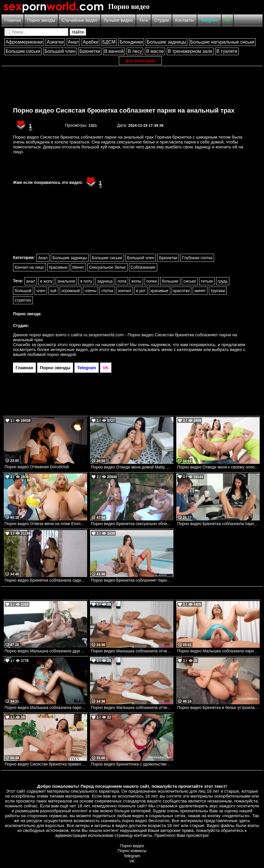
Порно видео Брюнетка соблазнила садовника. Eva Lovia (46, 580)
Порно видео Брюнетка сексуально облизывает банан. (132, 524)
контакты (143, 835)
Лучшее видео (118, 20)
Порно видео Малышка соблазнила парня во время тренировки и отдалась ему (218, 651)
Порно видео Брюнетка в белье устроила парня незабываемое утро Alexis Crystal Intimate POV (218, 708)
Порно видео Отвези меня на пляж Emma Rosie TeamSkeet (46, 524)
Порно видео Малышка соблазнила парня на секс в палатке (46, 708)
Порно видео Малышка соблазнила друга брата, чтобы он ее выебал (46, 651)
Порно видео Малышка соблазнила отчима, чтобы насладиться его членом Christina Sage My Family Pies (132, 651)
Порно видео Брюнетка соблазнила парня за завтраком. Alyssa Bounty (218, 524)
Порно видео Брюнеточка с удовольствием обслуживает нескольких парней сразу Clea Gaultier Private (132, 764)
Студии (162, 20)
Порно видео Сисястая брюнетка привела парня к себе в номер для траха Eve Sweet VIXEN (46, 764)
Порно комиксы (132, 851)
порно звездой (61, 354)
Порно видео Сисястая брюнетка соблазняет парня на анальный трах (124, 110)
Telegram (209, 20)
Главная (13, 20)
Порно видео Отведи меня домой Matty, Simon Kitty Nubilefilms (132, 467)
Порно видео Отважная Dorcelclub (37, 467)
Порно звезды (41, 20)
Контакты (185, 20)
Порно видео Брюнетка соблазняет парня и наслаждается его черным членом (132, 580)
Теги (144, 20)
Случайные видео (79, 20)
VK (227, 20)
